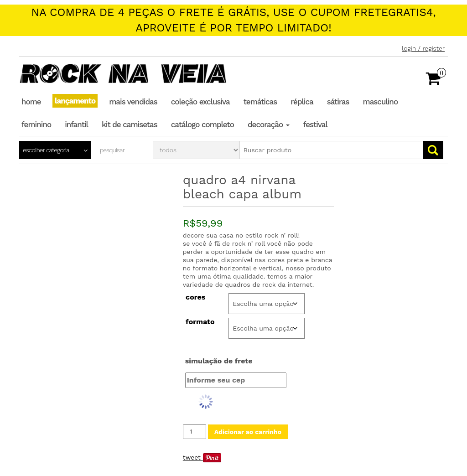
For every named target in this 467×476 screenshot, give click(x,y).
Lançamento (75, 101)
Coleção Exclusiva (200, 102)
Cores (195, 297)
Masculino (381, 102)
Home (31, 102)
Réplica (302, 102)
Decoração (269, 124)
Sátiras (338, 102)
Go (433, 150)
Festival (315, 124)
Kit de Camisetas (130, 124)
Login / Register (423, 48)
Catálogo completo (202, 124)
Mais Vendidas (133, 102)
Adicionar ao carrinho (248, 432)
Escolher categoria (46, 150)
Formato (200, 322)
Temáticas (260, 102)
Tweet (192, 457)
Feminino (36, 124)
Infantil (76, 124)
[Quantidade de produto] (195, 432)
